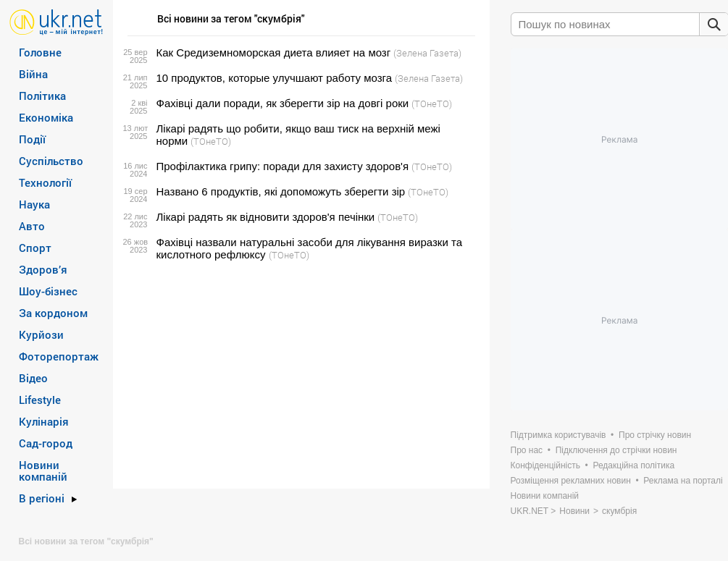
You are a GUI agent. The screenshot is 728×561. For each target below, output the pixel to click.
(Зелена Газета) (427, 53)
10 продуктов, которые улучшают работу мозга (275, 78)
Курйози (41, 334)
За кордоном (53, 313)
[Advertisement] (299, 375)
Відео (33, 378)
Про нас (527, 450)
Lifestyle (40, 400)
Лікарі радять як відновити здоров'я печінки (266, 217)
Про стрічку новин (655, 435)
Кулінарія (44, 421)
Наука (34, 204)
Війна (33, 74)
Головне (40, 52)
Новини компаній (43, 471)
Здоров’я (43, 269)
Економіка (46, 117)
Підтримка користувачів (558, 435)
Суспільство (51, 161)
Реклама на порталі (683, 481)
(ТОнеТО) (432, 104)
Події (32, 139)
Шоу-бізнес (48, 291)
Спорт (35, 248)
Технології (45, 182)
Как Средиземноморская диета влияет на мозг (274, 52)
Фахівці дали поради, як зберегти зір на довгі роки (283, 103)
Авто (32, 226)
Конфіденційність (545, 465)
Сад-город (46, 443)
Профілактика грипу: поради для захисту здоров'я (283, 166)
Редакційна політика (633, 465)
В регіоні (42, 498)
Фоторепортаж (59, 356)
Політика (42, 96)
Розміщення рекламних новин (571, 481)
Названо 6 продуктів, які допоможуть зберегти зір (281, 191)
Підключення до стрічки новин (616, 450)
